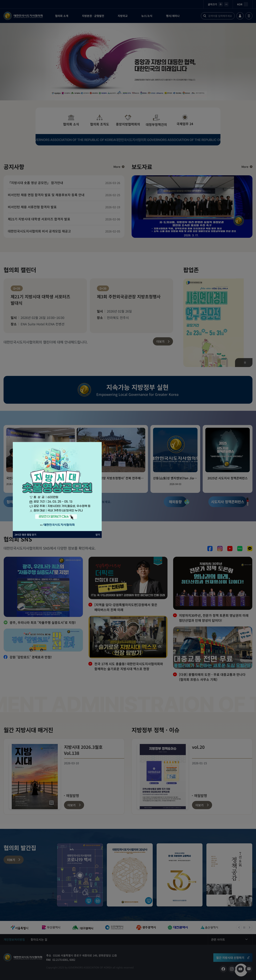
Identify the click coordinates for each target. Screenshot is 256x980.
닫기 (98, 535)
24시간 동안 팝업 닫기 (25, 535)
